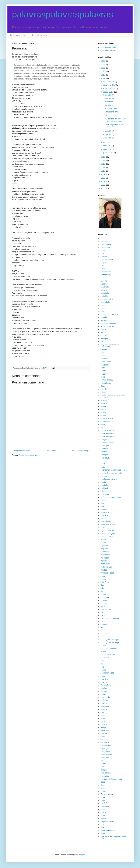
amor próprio (106, 275)
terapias (104, 791)
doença (103, 461)
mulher (103, 646)
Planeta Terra (106, 685)
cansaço (104, 359)
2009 (103, 174)
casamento (105, 365)
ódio (102, 667)
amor (103, 269)
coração (104, 389)
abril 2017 (107, 146)
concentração (106, 383)
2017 (103, 78)
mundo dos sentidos (108, 649)
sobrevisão (105, 758)
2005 (103, 188)
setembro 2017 (109, 89)
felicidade (104, 491)
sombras (104, 764)
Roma (103, 718)
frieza (103, 528)
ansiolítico (104, 296)
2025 (103, 61)
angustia (104, 281)
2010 (103, 171)
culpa (103, 424)
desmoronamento (107, 443)
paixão (103, 670)
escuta (103, 482)
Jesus (103, 576)
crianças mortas (107, 419)
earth (103, 467)
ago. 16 (108, 131)
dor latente (109, 105)
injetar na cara (106, 567)
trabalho (104, 800)
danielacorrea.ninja (18, 35)
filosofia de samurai (108, 512)
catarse (103, 368)
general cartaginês (108, 534)
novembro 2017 (110, 85)
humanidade (105, 552)
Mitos (103, 628)
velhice (103, 818)
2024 (103, 65)
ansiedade (105, 293)
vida (102, 827)
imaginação (105, 555)
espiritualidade (106, 488)
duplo (103, 464)
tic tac (103, 797)
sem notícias (106, 746)
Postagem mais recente (22, 451)
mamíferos (105, 603)
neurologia (105, 658)
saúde (103, 737)
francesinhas (106, 522)
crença (103, 409)
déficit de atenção (108, 437)
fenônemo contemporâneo (111, 497)
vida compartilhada (108, 831)
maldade (104, 600)
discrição (104, 449)
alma (102, 266)
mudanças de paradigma (110, 643)
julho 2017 (108, 142)
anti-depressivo (107, 299)
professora (105, 700)
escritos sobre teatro (109, 479)
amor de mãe (106, 272)
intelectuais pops (107, 573)
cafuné (103, 356)
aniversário (105, 287)
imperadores (106, 558)
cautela (103, 371)
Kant (102, 585)
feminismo (105, 494)
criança (103, 415)
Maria (103, 606)
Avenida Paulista (107, 326)
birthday (104, 335)
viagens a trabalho (108, 821)
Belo (102, 332)
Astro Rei (104, 320)
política (103, 694)
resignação (105, 706)
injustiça (104, 570)
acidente (104, 257)
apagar (103, 305)
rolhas (103, 715)
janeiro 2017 (108, 153)
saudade (104, 734)
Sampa (103, 727)
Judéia (103, 579)
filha (102, 503)
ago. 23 (108, 95)
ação (102, 254)
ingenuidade (105, 564)
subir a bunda (106, 773)
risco (102, 712)
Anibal (103, 284)
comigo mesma (107, 380)
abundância (105, 248)
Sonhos (104, 770)
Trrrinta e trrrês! (111, 108)
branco (103, 341)
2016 (103, 157)
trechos (103, 809)
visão (103, 834)
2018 (103, 75)
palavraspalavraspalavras (63, 14)
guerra (103, 543)
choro (103, 377)
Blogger (82, 855)
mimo (103, 622)
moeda (103, 631)
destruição (105, 446)
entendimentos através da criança (114, 470)
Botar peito (105, 338)
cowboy (104, 406)
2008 (103, 178)
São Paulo (105, 731)
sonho (103, 767)
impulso (104, 561)
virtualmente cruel (112, 112)
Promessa (109, 101)
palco (103, 676)
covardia (104, 403)
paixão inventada (107, 673)
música (103, 652)
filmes (103, 506)
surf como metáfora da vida (111, 779)
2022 (103, 68)
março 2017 (108, 149)
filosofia (104, 509)
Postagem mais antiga (80, 451)
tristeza (103, 812)
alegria (103, 263)
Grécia (103, 540)
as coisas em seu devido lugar (113, 314)
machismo (105, 597)
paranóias (104, 679)
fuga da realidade (107, 531)
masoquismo (106, 609)
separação (105, 749)
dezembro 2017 (110, 82)
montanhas (105, 634)
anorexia (104, 290)
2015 (103, 161)
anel (102, 278)
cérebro (104, 374)
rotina (103, 722)
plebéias (104, 688)
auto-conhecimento (108, 323)
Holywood (104, 549)
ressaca (104, 709)
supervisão (105, 776)
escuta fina (105, 485)
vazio (103, 815)
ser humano (105, 752)
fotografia (104, 515)
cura (102, 428)
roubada (104, 724)
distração (104, 455)
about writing (106, 245)
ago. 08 (108, 138)
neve (102, 661)
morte (103, 637)
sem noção (105, 743)
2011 (103, 168)
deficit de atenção (108, 434)
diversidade (105, 458)
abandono (104, 242)
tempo (103, 788)
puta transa (109, 98)
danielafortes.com (40, 35)
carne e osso (106, 362)
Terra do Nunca (107, 794)
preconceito (105, 697)
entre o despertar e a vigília (111, 473)
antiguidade (105, 302)
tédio (102, 785)
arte (102, 311)
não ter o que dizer (108, 655)
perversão (104, 682)
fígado (103, 500)
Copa (103, 386)
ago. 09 (108, 134)
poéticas (104, 691)
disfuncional (105, 452)
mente (103, 615)
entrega (104, 476)
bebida (103, 329)
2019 (103, 72)
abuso (103, 251)
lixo (102, 591)
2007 (103, 181)
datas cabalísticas (108, 431)
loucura (103, 594)
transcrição (105, 806)
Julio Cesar (105, 582)
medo (103, 612)
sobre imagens (106, 755)
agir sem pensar (107, 260)
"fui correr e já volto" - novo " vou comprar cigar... (116, 120)
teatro (103, 782)
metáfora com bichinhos (110, 618)
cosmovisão (105, 400)
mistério (104, 624)
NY (102, 664)
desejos (104, 440)
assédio (104, 317)
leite (102, 588)
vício (102, 824)
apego (103, 308)
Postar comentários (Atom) (30, 455)
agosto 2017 (108, 92)
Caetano (104, 350)
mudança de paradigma (110, 640)
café (102, 353)
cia (106, 115)
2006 (103, 185)
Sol (102, 761)
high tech (104, 546)
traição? (104, 803)
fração (103, 518)
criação (103, 412)
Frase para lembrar (108, 524)
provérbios (105, 703)
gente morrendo (107, 537)
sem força (104, 740)
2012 (103, 164)
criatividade (105, 422)
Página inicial (51, 451)
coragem (104, 392)
